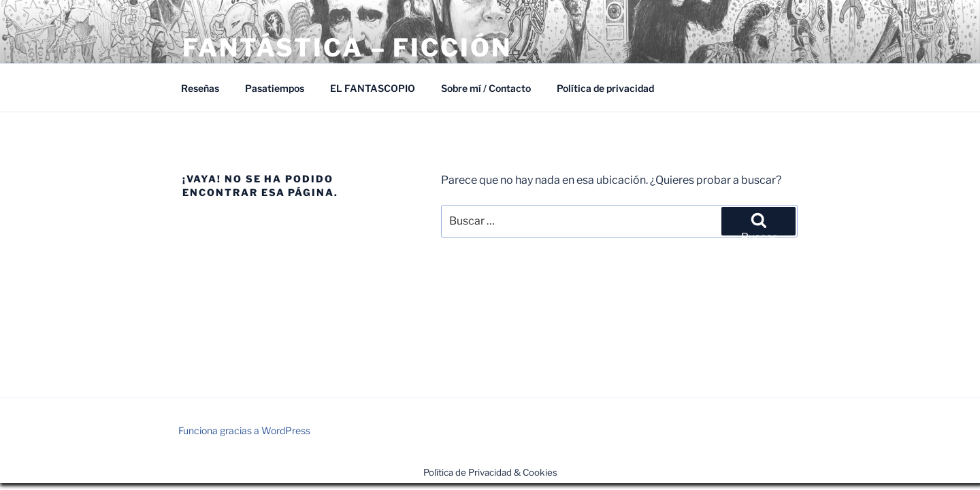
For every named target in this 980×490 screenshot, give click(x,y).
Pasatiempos (275, 88)
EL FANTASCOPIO (373, 88)
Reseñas (200, 88)
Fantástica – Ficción (347, 48)
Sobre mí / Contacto (486, 88)
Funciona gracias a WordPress (244, 430)
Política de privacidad (605, 88)
